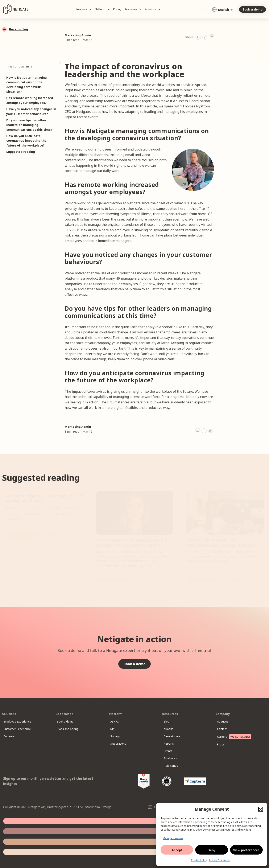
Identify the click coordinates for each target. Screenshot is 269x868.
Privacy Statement (220, 860)
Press (223, 744)
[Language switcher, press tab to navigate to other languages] (222, 10)
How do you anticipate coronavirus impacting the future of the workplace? (26, 141)
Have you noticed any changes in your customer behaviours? (31, 111)
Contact (225, 729)
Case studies (175, 736)
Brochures (173, 758)
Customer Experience (21, 729)
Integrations (121, 744)
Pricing (117, 9)
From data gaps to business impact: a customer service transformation (131, 543)
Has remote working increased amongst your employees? (30, 100)
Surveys (118, 736)
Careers (237, 737)
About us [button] (153, 9)
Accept (177, 850)
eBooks (171, 729)
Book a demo (69, 722)
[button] (261, 809)
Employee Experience (21, 722)
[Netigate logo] (16, 9)
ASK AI (117, 722)
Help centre (174, 766)
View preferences (246, 850)
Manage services (173, 838)
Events (171, 751)
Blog (169, 722)
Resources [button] (133, 9)
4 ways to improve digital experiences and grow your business (221, 543)
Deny (212, 850)
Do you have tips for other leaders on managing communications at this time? (29, 125)
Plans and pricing (71, 729)
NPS (116, 729)
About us (226, 722)
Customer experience (21, 535)
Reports (172, 744)
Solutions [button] (84, 9)
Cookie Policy (199, 860)
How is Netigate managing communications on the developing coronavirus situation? (26, 85)
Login (199, 9)
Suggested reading (21, 152)
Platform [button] (102, 9)
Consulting (13, 736)
